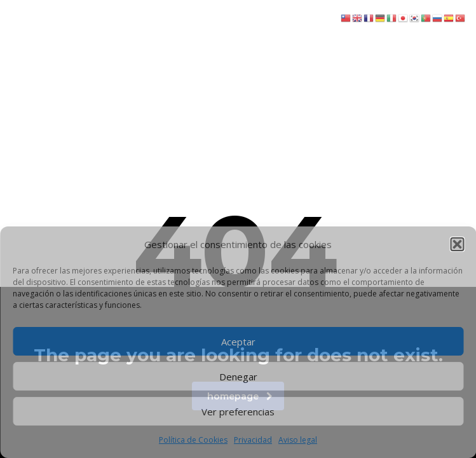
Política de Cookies (193, 440)
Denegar (238, 377)
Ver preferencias (238, 412)
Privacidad (253, 440)
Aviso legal (298, 440)
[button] (457, 244)
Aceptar (238, 342)
